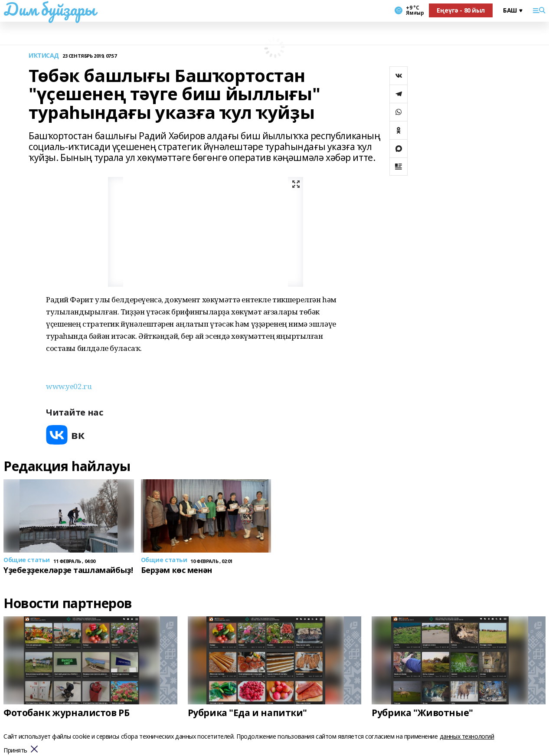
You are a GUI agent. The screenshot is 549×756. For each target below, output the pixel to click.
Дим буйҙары (49, 9)
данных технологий (467, 736)
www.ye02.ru (69, 386)
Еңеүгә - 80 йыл (461, 10)
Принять (15, 751)
